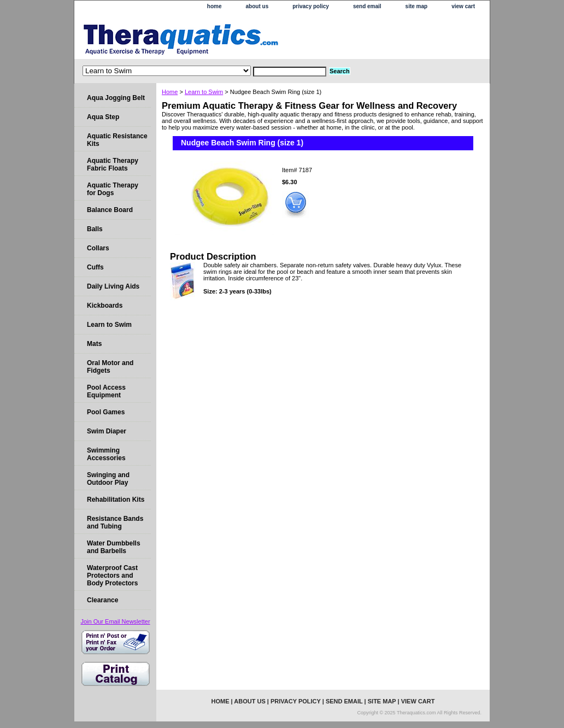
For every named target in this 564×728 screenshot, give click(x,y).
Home (170, 92)
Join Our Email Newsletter (115, 621)
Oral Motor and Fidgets (110, 367)
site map (417, 6)
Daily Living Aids (113, 286)
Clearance (102, 600)
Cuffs (95, 267)
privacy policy (311, 6)
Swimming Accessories (106, 454)
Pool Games (106, 412)
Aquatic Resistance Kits (117, 140)
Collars (98, 248)
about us (257, 6)
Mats (94, 344)
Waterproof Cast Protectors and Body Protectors (112, 576)
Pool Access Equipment (106, 391)
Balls (95, 229)
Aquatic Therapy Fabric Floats (113, 165)
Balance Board (110, 210)
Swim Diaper (107, 431)
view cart (463, 6)
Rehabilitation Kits (116, 500)
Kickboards (105, 306)
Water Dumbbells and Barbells (114, 547)
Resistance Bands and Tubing (115, 522)
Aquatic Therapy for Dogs (113, 189)
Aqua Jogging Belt (116, 98)
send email (367, 6)
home (215, 6)
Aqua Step (103, 117)
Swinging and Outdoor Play (108, 479)
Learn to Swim (204, 92)
